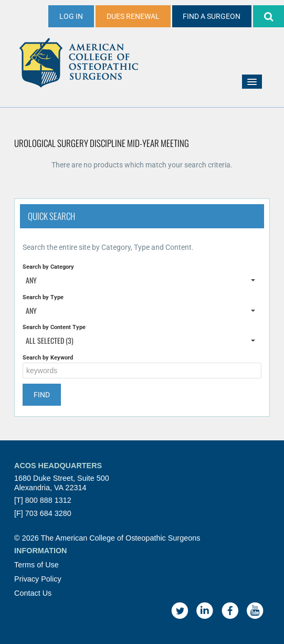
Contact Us (33, 593)
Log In (71, 16)
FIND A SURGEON (212, 16)
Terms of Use (36, 565)
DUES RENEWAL (133, 16)
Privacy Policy (38, 579)
